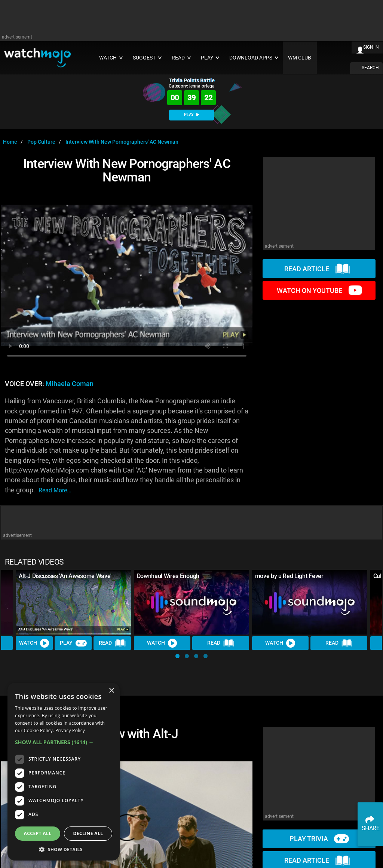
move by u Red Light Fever (289, 576)
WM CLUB (300, 58)
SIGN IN (371, 47)
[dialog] (64, 772)
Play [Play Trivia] (73, 643)
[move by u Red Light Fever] (310, 602)
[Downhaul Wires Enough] (191, 602)
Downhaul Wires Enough (168, 576)
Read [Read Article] (113, 643)
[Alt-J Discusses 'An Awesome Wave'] (73, 602)
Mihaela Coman (70, 384)
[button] (177, 656)
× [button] (111, 691)
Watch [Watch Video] (34, 643)
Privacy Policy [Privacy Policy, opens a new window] (70, 731)
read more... (55, 490)
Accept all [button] (38, 833)
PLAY (191, 115)
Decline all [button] (88, 833)
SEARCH (370, 68)
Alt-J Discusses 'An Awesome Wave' (65, 576)
